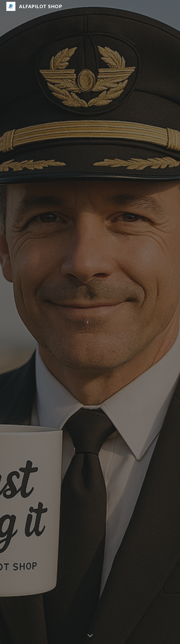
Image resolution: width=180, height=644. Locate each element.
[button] (90, 636)
